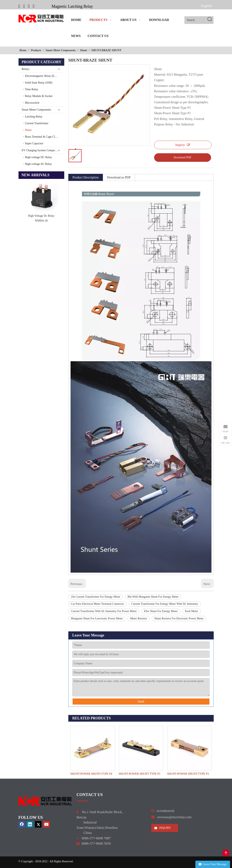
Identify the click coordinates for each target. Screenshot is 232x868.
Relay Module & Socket (39, 96)
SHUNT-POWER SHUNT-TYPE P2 (188, 774)
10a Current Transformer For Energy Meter (96, 597)
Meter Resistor (139, 618)
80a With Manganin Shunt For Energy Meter (153, 597)
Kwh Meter (192, 611)
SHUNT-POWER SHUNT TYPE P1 (140, 774)
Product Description (86, 177)
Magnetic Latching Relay (72, 6)
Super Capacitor (34, 143)
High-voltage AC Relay (38, 164)
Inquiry (183, 145)
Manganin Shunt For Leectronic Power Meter (97, 618)
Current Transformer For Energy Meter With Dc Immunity (165, 604)
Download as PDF (119, 177)
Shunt (28, 130)
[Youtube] (34, 6)
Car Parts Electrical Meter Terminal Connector (97, 604)
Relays (26, 69)
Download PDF (183, 157)
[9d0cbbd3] (46, 801)
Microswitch (32, 103)
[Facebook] (19, 6)
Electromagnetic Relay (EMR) (42, 76)
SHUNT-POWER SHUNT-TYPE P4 (91, 774)
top (226, 853)
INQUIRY (163, 828)
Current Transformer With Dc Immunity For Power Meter (104, 611)
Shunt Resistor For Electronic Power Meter (179, 618)
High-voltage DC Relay (39, 157)
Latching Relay (34, 117)
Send (141, 701)
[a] (83, 801)
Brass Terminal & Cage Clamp (42, 137)
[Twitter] (29, 6)
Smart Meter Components (36, 110)
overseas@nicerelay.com (174, 817)
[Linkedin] (24, 6)
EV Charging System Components (41, 150)
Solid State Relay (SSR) (39, 83)
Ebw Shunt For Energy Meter (161, 611)
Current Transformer (37, 123)
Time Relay (32, 89)
